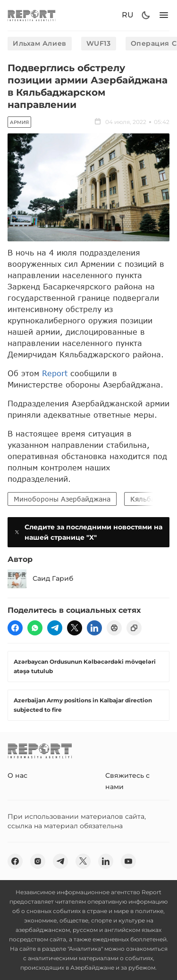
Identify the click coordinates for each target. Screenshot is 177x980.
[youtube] (128, 861)
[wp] (35, 628)
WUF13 (99, 43)
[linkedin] (94, 628)
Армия (19, 122)
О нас (17, 775)
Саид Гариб (40, 579)
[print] (114, 628)
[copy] (134, 628)
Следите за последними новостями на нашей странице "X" (88, 532)
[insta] (38, 861)
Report (55, 373)
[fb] (15, 628)
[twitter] (75, 628)
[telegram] (55, 628)
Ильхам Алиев (40, 43)
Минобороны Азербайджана (62, 499)
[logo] (32, 15)
